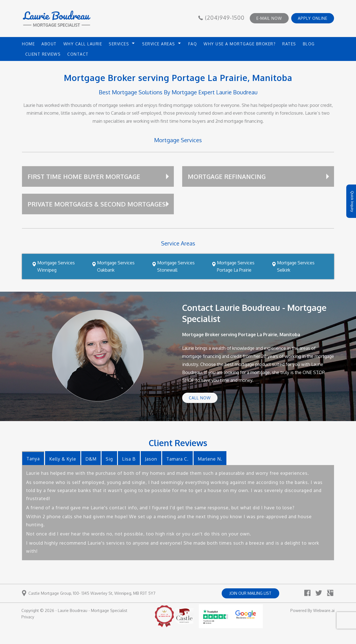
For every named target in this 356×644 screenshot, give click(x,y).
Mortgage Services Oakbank (116, 266)
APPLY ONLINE (313, 18)
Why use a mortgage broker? (240, 44)
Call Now (200, 398)
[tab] (33, 458)
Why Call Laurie (83, 44)
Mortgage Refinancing (227, 176)
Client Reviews (43, 54)
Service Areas (159, 44)
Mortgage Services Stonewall (176, 266)
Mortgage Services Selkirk (296, 266)
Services (119, 44)
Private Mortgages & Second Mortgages (97, 204)
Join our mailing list (250, 593)
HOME (28, 44)
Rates (289, 44)
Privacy (28, 617)
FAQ (193, 44)
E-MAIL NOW (269, 18)
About (49, 44)
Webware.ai (324, 610)
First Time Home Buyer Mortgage (84, 176)
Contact (78, 54)
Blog (309, 44)
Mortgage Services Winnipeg (56, 266)
